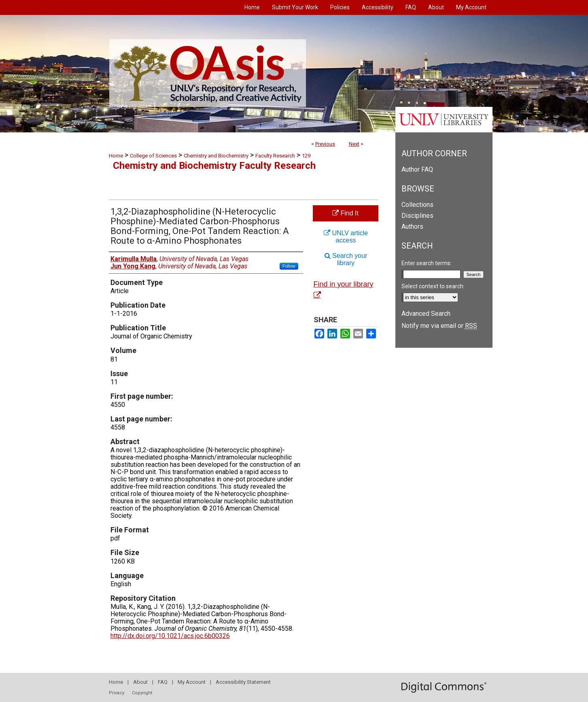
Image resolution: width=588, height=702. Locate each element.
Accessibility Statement (243, 682)
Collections (417, 205)
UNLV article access (346, 237)
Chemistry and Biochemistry (216, 156)
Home (116, 156)
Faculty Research (275, 156)
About (140, 682)
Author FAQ (417, 169)
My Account (192, 682)
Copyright (142, 693)
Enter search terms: (427, 263)
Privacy (117, 693)
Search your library (346, 259)
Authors (412, 227)
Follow (289, 266)
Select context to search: (433, 286)
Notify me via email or (439, 326)
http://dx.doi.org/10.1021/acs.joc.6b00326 (170, 636)
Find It (345, 213)
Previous (325, 144)
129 (306, 156)
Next (354, 144)
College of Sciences (153, 156)
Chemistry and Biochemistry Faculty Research (214, 166)
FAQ (163, 682)
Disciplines (417, 216)
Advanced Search (426, 314)
